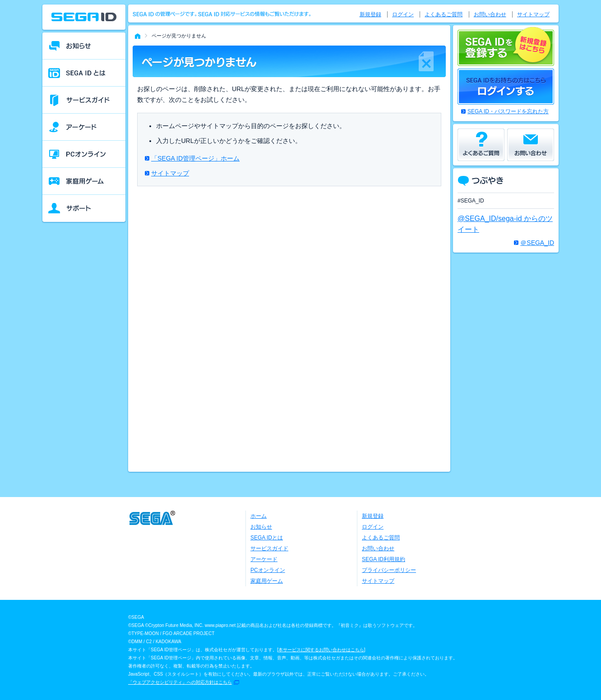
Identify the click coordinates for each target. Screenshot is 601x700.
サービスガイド (269, 548)
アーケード (264, 559)
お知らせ (261, 527)
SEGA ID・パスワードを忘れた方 (508, 111)
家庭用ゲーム (267, 581)
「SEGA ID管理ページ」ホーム (195, 158)
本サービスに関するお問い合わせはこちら (321, 650)
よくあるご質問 (444, 14)
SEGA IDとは (267, 538)
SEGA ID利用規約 (384, 559)
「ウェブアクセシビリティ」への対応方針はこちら (180, 682)
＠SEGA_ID (537, 243)
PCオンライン (268, 570)
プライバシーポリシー (389, 570)
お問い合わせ (490, 14)
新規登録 (370, 14)
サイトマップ (170, 173)
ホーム (259, 516)
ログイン (403, 14)
